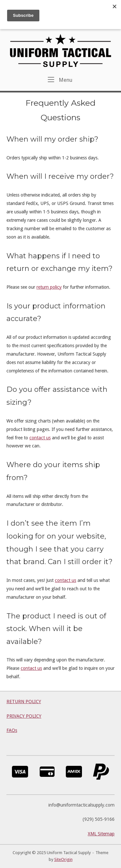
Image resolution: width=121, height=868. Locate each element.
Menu (60, 80)
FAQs (12, 730)
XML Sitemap (101, 834)
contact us (40, 438)
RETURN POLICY (24, 702)
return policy (49, 287)
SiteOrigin (63, 859)
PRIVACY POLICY (24, 716)
